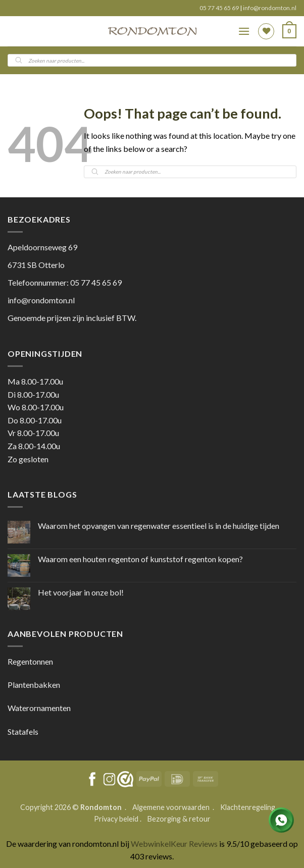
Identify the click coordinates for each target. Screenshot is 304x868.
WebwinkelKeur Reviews (174, 844)
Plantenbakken (34, 685)
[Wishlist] (266, 31)
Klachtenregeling (248, 807)
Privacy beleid (116, 819)
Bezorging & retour (179, 819)
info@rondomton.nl (270, 8)
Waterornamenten (39, 708)
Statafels (23, 731)
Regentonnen (30, 661)
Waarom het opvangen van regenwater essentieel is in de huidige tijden (159, 526)
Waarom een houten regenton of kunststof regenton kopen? (140, 559)
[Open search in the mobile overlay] (152, 60)
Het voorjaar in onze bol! (81, 592)
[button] (244, 31)
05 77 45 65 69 (220, 8)
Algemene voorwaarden (172, 807)
